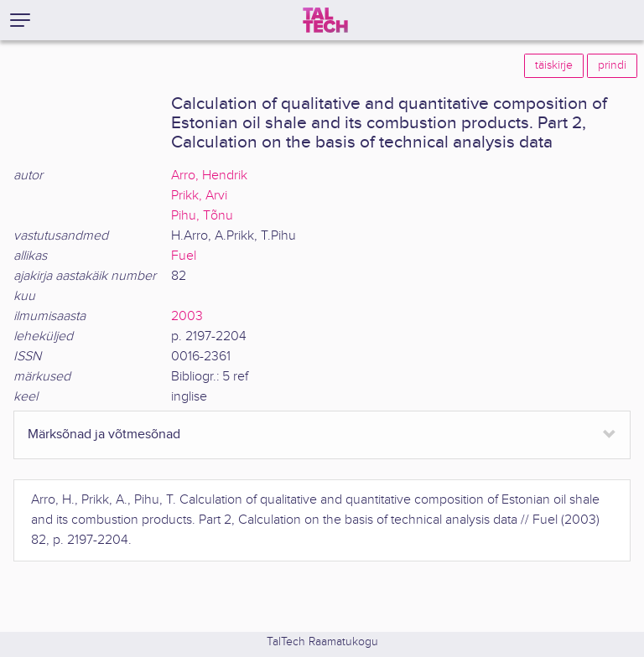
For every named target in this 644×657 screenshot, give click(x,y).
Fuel (184, 256)
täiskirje (554, 65)
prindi (612, 65)
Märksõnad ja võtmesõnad (104, 435)
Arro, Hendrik (209, 176)
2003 (187, 316)
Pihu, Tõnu (202, 216)
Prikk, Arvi (199, 196)
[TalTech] (325, 20)
